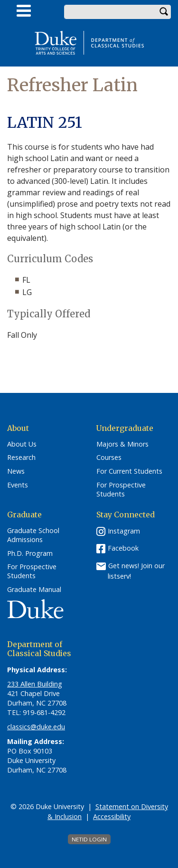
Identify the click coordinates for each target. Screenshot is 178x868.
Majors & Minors (122, 444)
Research (21, 458)
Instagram (124, 531)
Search (164, 12)
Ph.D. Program (30, 553)
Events (18, 485)
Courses (109, 458)
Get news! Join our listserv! (136, 571)
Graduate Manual (34, 590)
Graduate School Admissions (33, 535)
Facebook (123, 548)
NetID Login (89, 839)
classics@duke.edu (36, 727)
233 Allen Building (35, 684)
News (16, 471)
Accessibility (112, 816)
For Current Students (129, 471)
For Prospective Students (121, 490)
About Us (22, 444)
